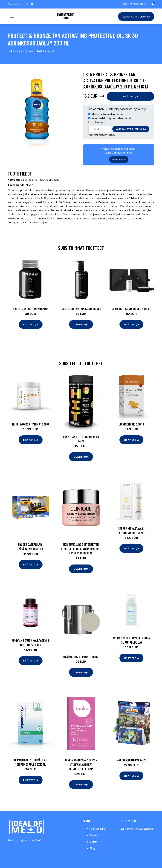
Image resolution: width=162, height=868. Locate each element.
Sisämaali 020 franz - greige (81, 657)
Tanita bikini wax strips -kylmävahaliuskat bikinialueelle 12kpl (81, 764)
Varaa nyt (119, 160)
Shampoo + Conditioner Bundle (131, 309)
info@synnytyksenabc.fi (134, 4)
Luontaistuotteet (22, 51)
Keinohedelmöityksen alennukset (111, 118)
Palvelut (94, 835)
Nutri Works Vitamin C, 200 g (30, 424)
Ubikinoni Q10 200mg (131, 424)
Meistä (93, 842)
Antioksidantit (45, 51)
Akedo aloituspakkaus (131, 760)
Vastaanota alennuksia (131, 129)
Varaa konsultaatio (136, 17)
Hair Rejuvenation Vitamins (31, 309)
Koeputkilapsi (97, 829)
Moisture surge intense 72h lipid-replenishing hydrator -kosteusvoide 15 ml (81, 549)
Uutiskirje (97, 122)
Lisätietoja (130, 96)
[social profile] (32, 4)
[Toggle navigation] (12, 16)
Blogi (92, 848)
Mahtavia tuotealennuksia (107, 114)
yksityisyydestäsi (106, 135)
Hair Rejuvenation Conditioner (81, 309)
